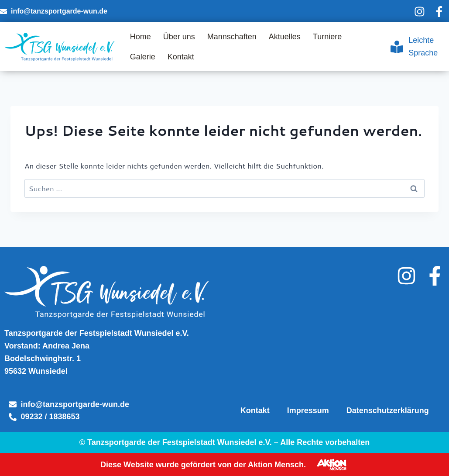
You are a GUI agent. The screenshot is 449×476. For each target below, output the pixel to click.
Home (141, 37)
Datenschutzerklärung (388, 410)
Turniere (327, 37)
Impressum (308, 410)
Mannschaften (232, 37)
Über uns (179, 37)
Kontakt (181, 57)
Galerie (143, 57)
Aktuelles (285, 37)
